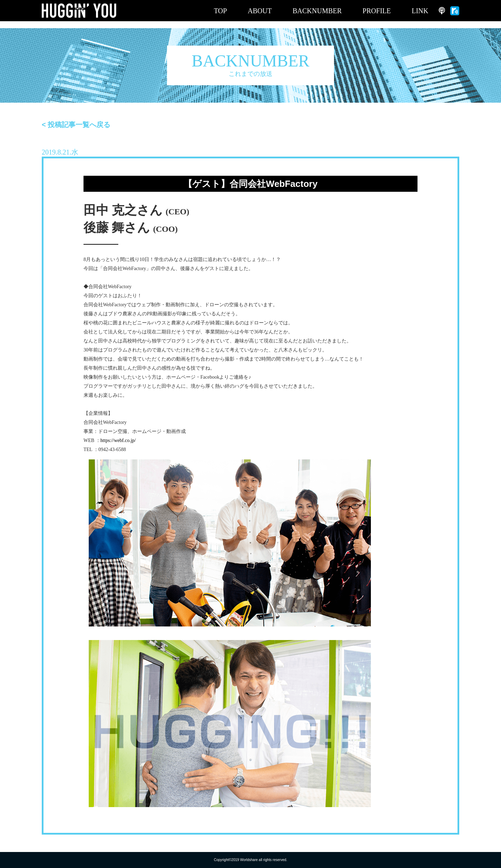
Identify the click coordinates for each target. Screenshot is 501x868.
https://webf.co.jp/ (118, 440)
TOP (220, 11)
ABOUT (260, 11)
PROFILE (377, 11)
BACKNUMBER (317, 11)
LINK (420, 11)
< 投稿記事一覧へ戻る (76, 125)
